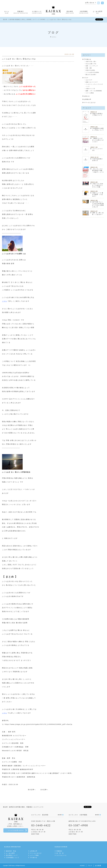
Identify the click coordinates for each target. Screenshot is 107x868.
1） (30, 365)
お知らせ (87, 96)
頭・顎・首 (60, 853)
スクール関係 (90, 93)
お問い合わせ (90, 3)
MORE (60, 815)
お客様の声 (88, 99)
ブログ (86, 78)
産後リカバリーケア (92, 82)
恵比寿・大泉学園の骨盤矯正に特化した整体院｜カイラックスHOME (24, 19)
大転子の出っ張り (91, 62)
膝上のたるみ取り (91, 75)
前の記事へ (32, 790)
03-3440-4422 (41, 825)
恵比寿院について (12, 855)
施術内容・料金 (11, 851)
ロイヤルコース (62, 855)
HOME (82, 866)
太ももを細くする (91, 64)
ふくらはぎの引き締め (92, 72)
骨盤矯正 (59, 851)
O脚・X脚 (89, 68)
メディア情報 (34, 855)
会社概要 (98, 866)
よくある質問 (10, 853)
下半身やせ (88, 59)
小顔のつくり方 (90, 89)
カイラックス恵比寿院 (10, 743)
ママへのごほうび (90, 103)
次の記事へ (44, 790)
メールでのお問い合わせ (16, 830)
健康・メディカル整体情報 (94, 91)
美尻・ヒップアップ (92, 66)
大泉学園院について (13, 858)
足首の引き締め (90, 70)
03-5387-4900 (78, 825)
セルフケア (89, 80)
